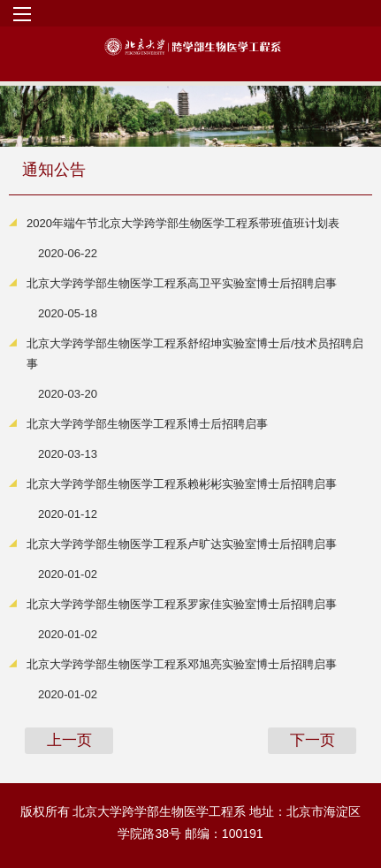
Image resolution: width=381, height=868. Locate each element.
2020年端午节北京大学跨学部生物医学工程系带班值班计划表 (183, 223)
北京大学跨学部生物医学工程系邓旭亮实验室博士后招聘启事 (182, 664)
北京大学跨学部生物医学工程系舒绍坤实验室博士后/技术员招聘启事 (195, 354)
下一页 (312, 740)
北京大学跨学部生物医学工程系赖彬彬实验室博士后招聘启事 (182, 484)
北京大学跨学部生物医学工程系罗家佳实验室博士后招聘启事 (182, 604)
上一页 (69, 740)
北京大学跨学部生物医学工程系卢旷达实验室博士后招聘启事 (182, 544)
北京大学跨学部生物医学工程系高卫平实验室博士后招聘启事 (182, 283)
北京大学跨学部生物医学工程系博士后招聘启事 (147, 424)
